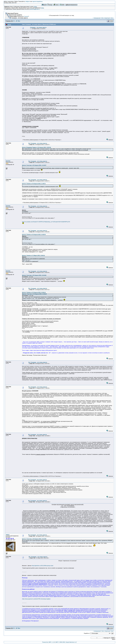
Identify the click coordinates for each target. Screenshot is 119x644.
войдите (28, 2)
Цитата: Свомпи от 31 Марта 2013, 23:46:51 (33, 255)
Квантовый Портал (13, 13)
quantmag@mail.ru (35, 9)
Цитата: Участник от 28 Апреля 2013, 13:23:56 (34, 539)
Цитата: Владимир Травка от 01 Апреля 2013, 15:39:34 (36, 147)
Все (19, 21)
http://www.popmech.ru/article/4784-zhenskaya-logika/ (36, 599)
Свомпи (8, 161)
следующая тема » (109, 18)
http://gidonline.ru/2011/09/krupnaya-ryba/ (43, 566)
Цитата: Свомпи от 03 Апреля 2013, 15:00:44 (34, 292)
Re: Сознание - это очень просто (38, 143)
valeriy (8, 535)
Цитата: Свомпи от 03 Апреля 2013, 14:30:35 (34, 235)
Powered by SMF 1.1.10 (48, 642)
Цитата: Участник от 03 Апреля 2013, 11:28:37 (34, 165)
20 (17, 21)
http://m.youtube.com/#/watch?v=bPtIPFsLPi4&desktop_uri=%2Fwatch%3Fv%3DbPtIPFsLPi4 (46, 222)
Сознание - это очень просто (20, 18)
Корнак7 (26, 16)
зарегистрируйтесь (37, 2)
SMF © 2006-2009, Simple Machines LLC (66, 642)
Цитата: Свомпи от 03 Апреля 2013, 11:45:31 (34, 184)
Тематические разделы (15, 15)
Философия (13, 16)
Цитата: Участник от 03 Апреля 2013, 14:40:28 (34, 275)
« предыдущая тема (98, 18)
